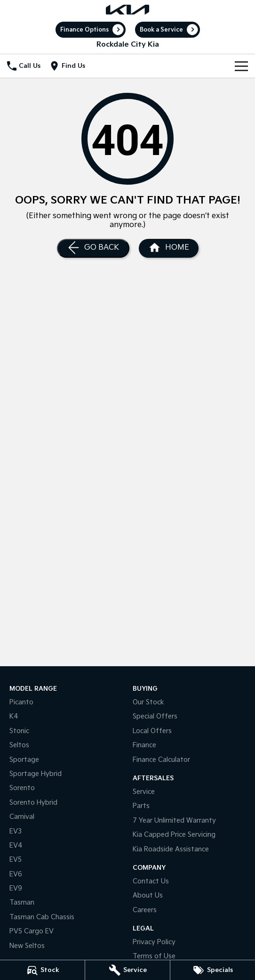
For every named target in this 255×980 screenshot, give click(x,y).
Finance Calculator (161, 760)
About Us (148, 895)
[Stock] (42, 970)
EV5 (16, 860)
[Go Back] (93, 248)
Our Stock (148, 702)
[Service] (127, 970)
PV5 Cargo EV (32, 931)
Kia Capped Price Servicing (174, 835)
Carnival (22, 817)
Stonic (19, 731)
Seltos (19, 745)
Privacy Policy (154, 942)
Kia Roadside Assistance (171, 849)
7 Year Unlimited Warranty (174, 821)
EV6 (16, 874)
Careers (145, 910)
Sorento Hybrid (33, 803)
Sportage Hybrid (36, 774)
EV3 (16, 831)
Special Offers (155, 716)
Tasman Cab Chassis (42, 917)
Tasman (22, 902)
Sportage (24, 760)
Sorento (22, 788)
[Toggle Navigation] (241, 66)
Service (144, 792)
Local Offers (152, 731)
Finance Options (84, 30)
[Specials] (213, 970)
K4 (14, 716)
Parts (141, 806)
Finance (144, 745)
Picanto (21, 702)
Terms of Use (154, 956)
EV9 (16, 888)
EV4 (16, 845)
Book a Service (161, 30)
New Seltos (27, 946)
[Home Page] (127, 10)
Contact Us (151, 881)
